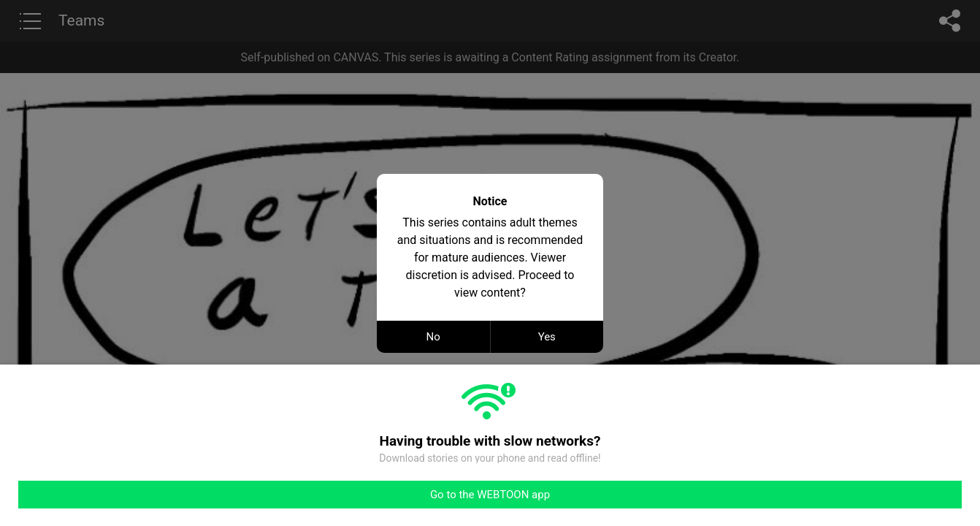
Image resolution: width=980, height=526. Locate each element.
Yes (547, 337)
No (433, 337)
